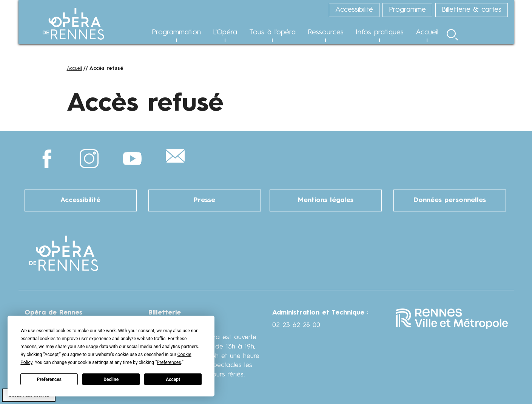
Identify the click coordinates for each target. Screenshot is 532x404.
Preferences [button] (169, 362)
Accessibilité (80, 200)
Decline (111, 379)
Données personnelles (450, 200)
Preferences (49, 379)
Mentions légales (326, 200)
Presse (204, 200)
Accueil (74, 69)
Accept (173, 379)
